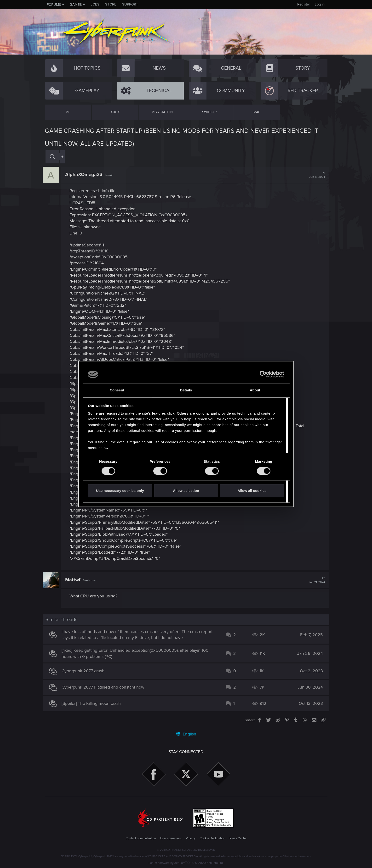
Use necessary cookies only (120, 491)
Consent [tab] (117, 390)
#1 (315, 175)
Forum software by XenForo (186, 863)
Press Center (238, 838)
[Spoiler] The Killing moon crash (93, 703)
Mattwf (75, 580)
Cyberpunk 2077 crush (85, 671)
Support (130, 4)
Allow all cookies (252, 491)
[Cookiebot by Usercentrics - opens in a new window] (263, 374)
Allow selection (186, 491)
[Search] (52, 157)
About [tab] (255, 390)
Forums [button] (54, 5)
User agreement (171, 838)
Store (111, 4)
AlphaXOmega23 (86, 175)
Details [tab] (186, 390)
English (186, 734)
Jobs (95, 4)
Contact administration (141, 838)
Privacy (191, 838)
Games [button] (76, 5)
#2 (315, 580)
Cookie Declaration (212, 838)
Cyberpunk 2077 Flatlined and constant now (105, 687)
